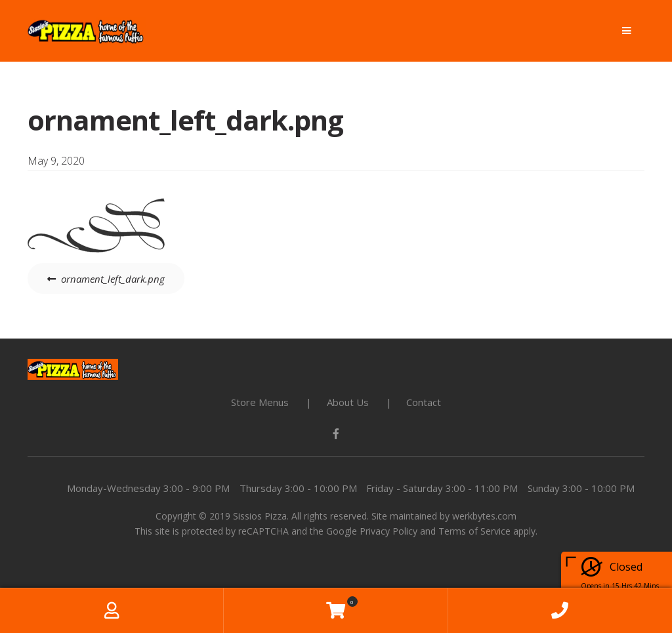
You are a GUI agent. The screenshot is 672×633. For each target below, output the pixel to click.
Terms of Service (474, 531)
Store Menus (260, 402)
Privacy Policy (388, 531)
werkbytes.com (484, 516)
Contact (424, 402)
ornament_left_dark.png (113, 279)
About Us (348, 402)
